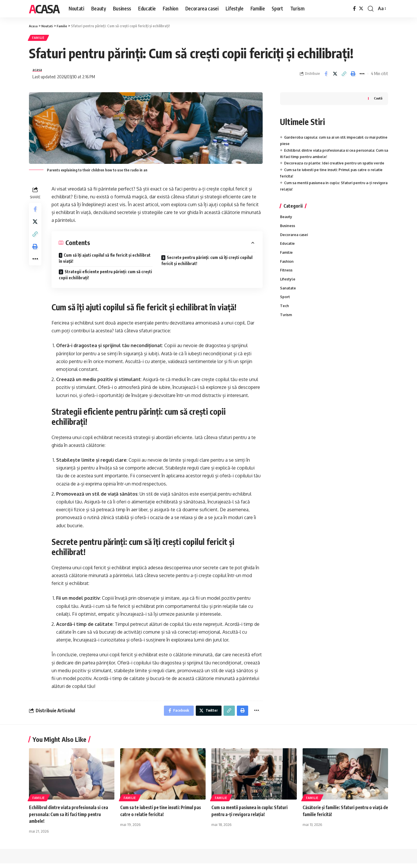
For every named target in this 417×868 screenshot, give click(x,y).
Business (288, 236)
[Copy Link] (344, 76)
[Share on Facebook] (326, 76)
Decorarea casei (295, 246)
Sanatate (288, 301)
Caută (378, 101)
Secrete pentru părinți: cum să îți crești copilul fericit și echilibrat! (207, 264)
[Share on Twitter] (335, 76)
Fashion (287, 273)
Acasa (44, 9)
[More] (362, 76)
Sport (285, 311)
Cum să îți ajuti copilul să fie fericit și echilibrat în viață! (105, 261)
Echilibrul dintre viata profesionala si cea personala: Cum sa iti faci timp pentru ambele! (71, 819)
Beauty (287, 227)
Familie (40, 39)
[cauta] (371, 9)
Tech (285, 320)
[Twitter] (361, 9)
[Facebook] (354, 9)
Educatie (288, 255)
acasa (38, 72)
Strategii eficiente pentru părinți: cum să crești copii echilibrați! (105, 278)
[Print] (353, 76)
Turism (286, 329)
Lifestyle (288, 292)
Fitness (286, 283)
